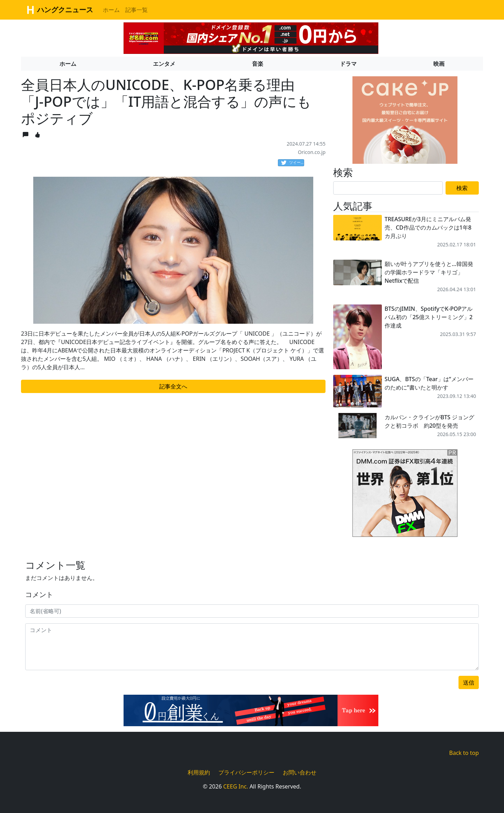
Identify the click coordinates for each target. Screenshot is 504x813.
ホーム (111, 10)
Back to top (464, 753)
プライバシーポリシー (246, 772)
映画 (439, 64)
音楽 (258, 64)
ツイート (293, 163)
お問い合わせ (300, 772)
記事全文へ (173, 386)
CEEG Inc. (236, 786)
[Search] (388, 188)
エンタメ (164, 64)
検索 (462, 188)
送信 (469, 682)
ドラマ (348, 64)
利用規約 (199, 772)
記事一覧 (136, 10)
